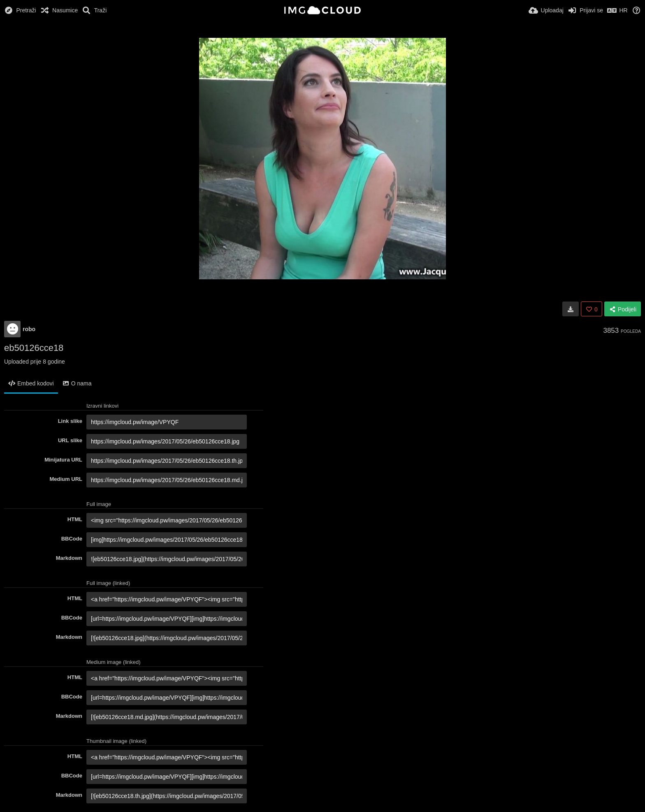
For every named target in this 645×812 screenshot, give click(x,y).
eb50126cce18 (34, 348)
